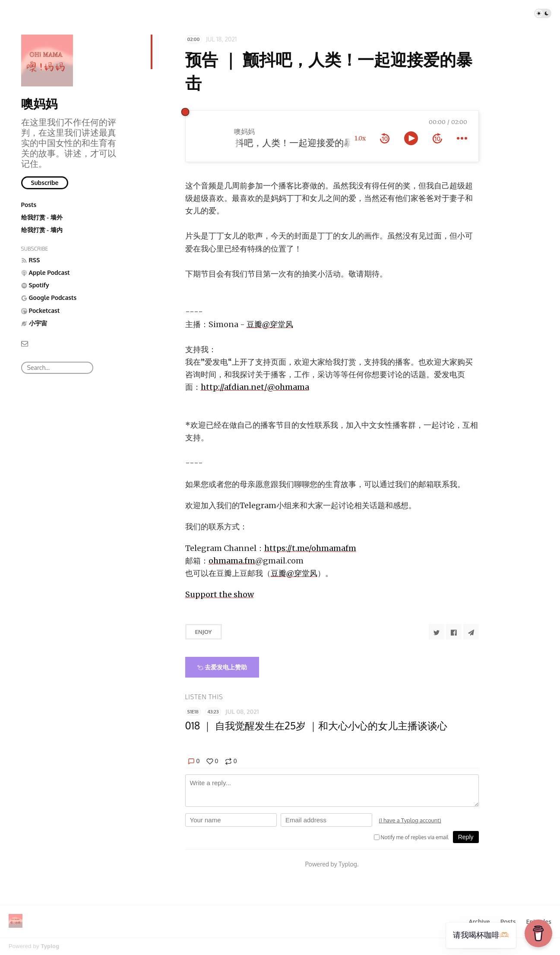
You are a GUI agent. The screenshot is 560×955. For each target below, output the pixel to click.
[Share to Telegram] (471, 632)
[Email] (25, 343)
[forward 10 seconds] (437, 138)
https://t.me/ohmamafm (310, 548)
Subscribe (45, 183)
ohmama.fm (232, 561)
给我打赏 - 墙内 (42, 230)
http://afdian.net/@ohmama (255, 387)
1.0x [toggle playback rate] (360, 138)
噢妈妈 (39, 103)
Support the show (220, 594)
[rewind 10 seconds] (385, 138)
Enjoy (204, 632)
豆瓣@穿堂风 (270, 324)
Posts (29, 205)
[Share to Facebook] (454, 632)
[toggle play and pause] (411, 138)
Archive (479, 922)
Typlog (50, 946)
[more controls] (462, 138)
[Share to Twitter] (437, 632)
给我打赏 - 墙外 (42, 217)
